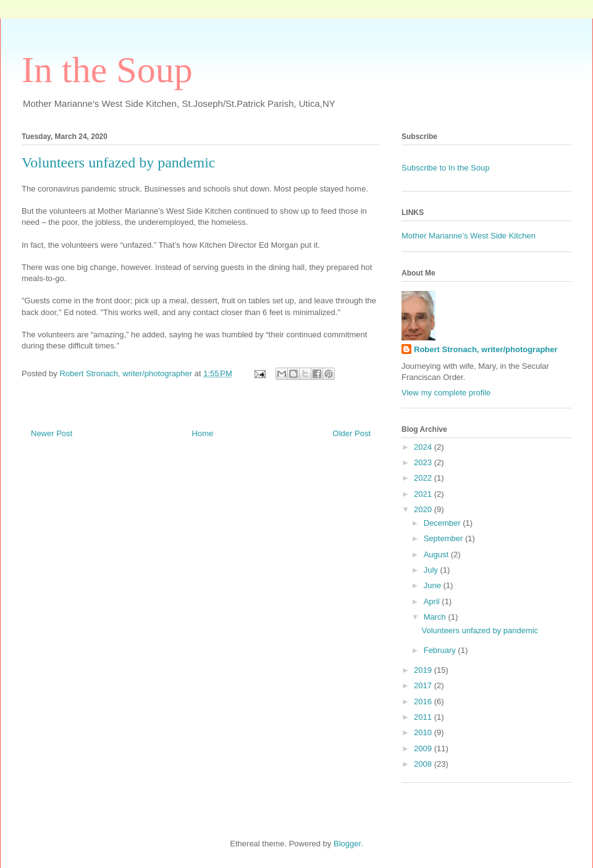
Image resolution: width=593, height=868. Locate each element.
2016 (424, 702)
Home (203, 433)
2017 (424, 685)
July (432, 570)
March (436, 617)
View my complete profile (446, 393)
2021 (424, 494)
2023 (424, 462)
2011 (424, 717)
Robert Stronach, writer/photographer (486, 349)
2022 (424, 478)
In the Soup (107, 70)
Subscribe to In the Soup (445, 168)
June (434, 585)
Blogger (347, 844)
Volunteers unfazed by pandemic (480, 630)
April (433, 601)
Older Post (352, 433)
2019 (424, 670)
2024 (424, 447)
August (437, 554)
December (444, 523)
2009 (424, 748)
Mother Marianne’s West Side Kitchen (469, 236)
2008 (424, 764)
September (444, 538)
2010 (424, 732)
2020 (424, 509)
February (441, 650)
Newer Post (52, 433)
